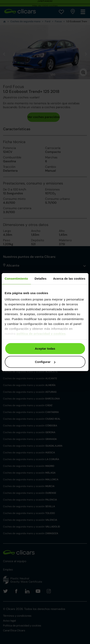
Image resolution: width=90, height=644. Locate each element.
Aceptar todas (45, 348)
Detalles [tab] (40, 278)
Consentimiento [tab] (16, 278)
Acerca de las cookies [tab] (69, 278)
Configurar (45, 362)
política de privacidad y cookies (41, 334)
